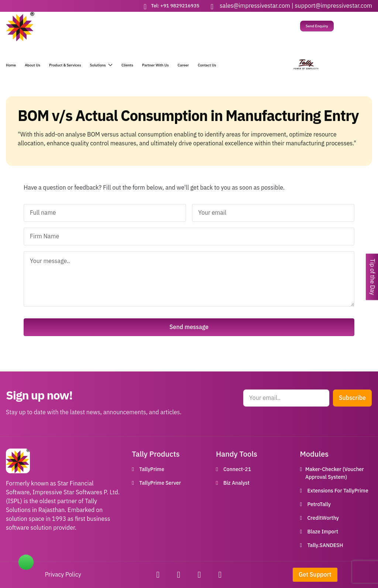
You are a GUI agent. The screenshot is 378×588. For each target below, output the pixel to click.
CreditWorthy (323, 518)
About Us (32, 65)
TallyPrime (152, 469)
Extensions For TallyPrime (338, 491)
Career (183, 65)
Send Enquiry (317, 26)
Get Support (315, 575)
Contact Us (207, 65)
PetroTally (319, 504)
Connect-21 (237, 469)
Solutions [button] (101, 65)
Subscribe (352, 398)
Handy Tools (237, 454)
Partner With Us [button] (155, 65)
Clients (127, 65)
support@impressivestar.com (334, 6)
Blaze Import (323, 532)
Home (11, 65)
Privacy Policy (63, 575)
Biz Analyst (236, 483)
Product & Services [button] (65, 65)
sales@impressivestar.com (255, 6)
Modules (314, 454)
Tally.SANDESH (325, 545)
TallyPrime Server (160, 483)
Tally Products (156, 454)
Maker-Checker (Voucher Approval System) (335, 473)
